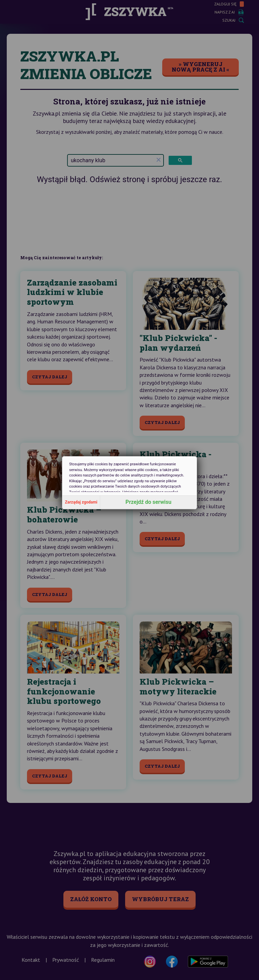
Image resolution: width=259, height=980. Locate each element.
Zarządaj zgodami (81, 502)
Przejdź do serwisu (148, 502)
